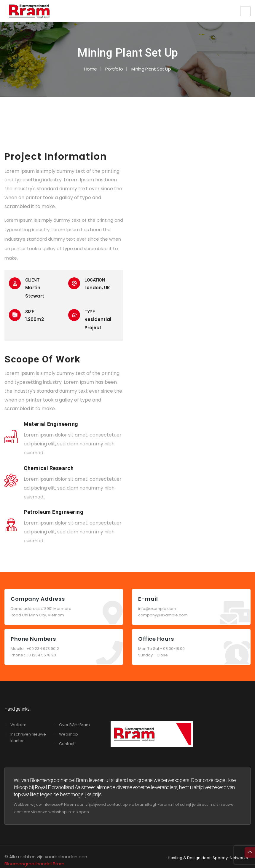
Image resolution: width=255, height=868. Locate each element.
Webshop (68, 734)
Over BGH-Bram (74, 725)
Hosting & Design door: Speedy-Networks (208, 858)
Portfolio (114, 69)
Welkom (18, 725)
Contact (67, 744)
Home (91, 69)
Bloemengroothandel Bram (34, 864)
